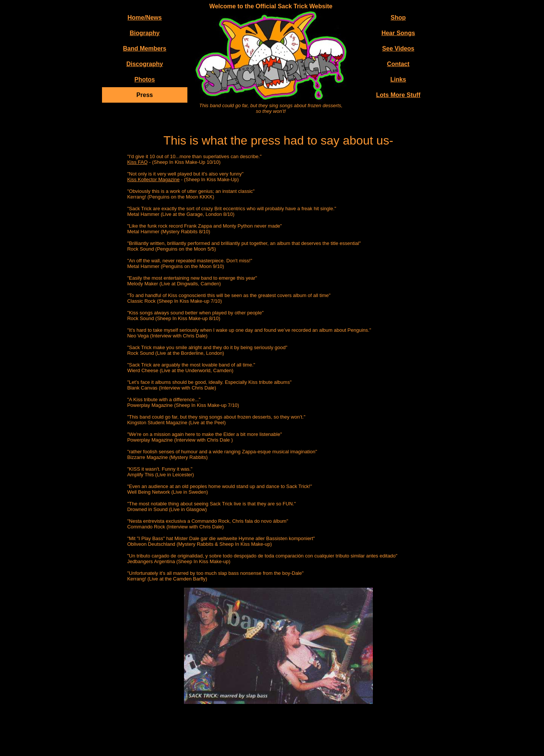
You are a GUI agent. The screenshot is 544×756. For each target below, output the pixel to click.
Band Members (145, 49)
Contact (398, 64)
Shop (398, 18)
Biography (144, 33)
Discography (144, 64)
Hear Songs (398, 33)
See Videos (398, 49)
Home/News (145, 18)
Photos (145, 79)
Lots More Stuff (398, 95)
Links (398, 79)
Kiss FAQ (138, 162)
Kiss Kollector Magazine (154, 179)
